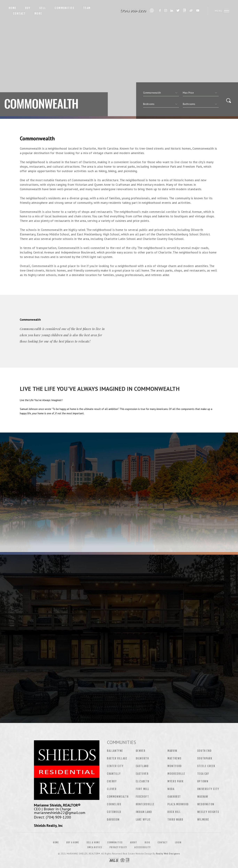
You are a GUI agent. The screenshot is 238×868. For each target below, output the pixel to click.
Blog (147, 842)
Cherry (112, 781)
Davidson (113, 820)
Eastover (142, 774)
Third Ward (175, 820)
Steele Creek (206, 766)
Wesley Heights (208, 812)
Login (178, 842)
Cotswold (114, 812)
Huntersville (145, 804)
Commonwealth (118, 797)
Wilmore (203, 820)
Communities (65, 8)
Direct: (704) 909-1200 (52, 817)
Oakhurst (174, 797)
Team (87, 8)
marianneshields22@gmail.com (60, 813)
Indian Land (144, 812)
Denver (141, 751)
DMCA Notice (95, 847)
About (134, 842)
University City (208, 789)
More (38, 14)
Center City (115, 766)
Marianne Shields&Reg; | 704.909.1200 (128, 11)
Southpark (205, 758)
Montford (175, 766)
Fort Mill (143, 789)
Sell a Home (93, 842)
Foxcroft (142, 797)
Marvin (172, 751)
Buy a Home (73, 842)
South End (204, 751)
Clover (112, 789)
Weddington (206, 804)
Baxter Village (117, 758)
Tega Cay (203, 774)
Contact (19, 14)
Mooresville (176, 774)
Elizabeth (143, 781)
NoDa (171, 789)
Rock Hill (174, 812)
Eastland (142, 766)
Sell (43, 8)
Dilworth (142, 758)
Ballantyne (115, 751)
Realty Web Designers (168, 854)
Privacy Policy (118, 847)
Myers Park (175, 781)
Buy (28, 8)
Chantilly (114, 774)
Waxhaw (203, 797)
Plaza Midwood (178, 804)
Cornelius (114, 804)
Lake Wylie (143, 820)
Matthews (175, 758)
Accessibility (143, 847)
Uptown (203, 781)
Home (13, 8)
